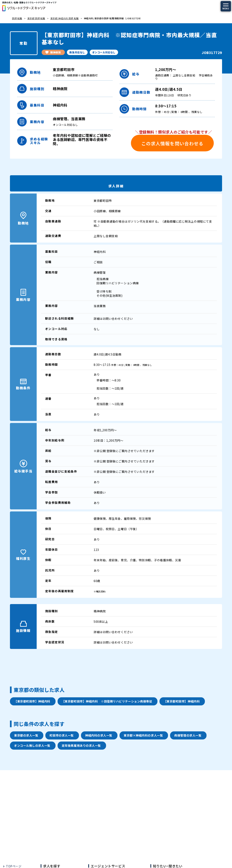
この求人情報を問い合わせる (172, 143)
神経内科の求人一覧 (99, 735)
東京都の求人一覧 (26, 735)
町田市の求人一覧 (62, 735)
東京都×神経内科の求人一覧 (143, 735)
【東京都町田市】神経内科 (32, 701)
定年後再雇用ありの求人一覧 (81, 745)
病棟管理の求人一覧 (188, 735)
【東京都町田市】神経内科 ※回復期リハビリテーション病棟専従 (107, 701)
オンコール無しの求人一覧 (32, 745)
